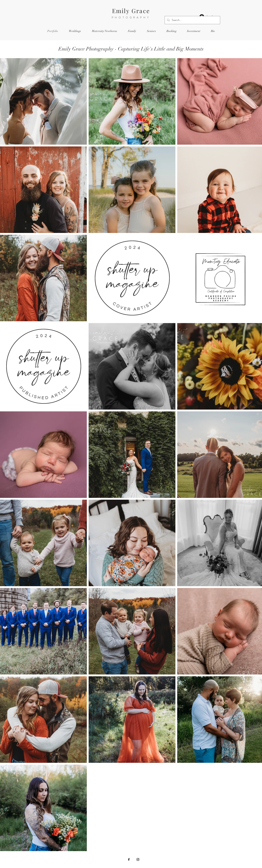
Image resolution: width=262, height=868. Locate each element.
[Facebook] (129, 859)
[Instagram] (138, 859)
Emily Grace (131, 11)
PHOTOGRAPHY (131, 17)
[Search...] (192, 20)
